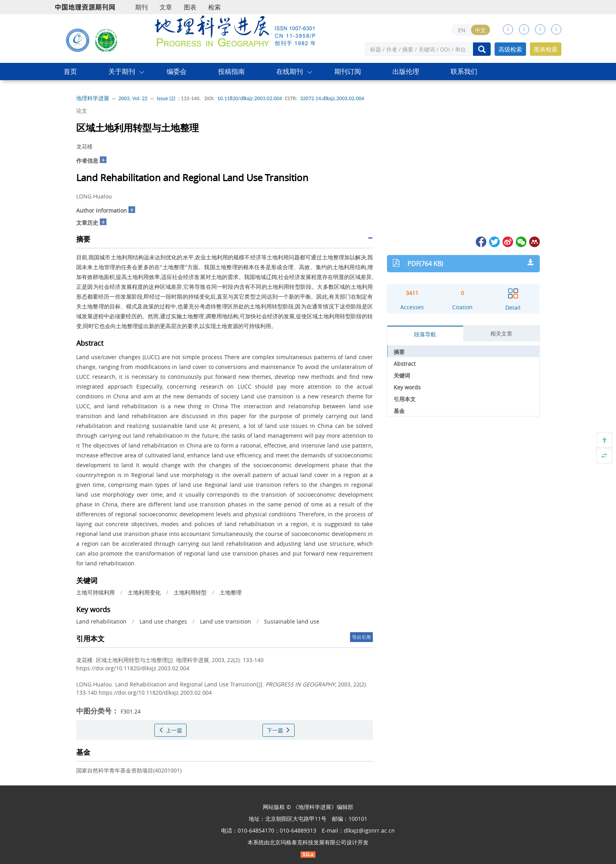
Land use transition (225, 621)
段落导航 (425, 334)
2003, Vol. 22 (133, 98)
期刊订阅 (348, 71)
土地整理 (231, 592)
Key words (407, 387)
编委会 (177, 71)
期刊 (141, 7)
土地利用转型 (190, 592)
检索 (214, 7)
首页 (70, 71)
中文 (480, 30)
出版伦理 (406, 71)
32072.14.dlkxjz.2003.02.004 (332, 98)
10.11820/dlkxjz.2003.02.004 (250, 98)
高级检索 (510, 49)
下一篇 (279, 730)
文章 (166, 7)
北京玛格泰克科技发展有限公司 (308, 842)
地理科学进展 (93, 98)
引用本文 (405, 399)
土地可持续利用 (95, 592)
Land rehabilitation (101, 621)
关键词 (402, 375)
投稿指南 (231, 71)
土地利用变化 (144, 592)
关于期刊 (122, 71)
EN (462, 30)
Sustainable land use (292, 621)
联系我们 (464, 71)
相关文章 (501, 333)
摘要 (399, 352)
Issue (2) (166, 98)
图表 (190, 7)
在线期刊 (290, 71)
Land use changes (163, 621)
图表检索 (546, 49)
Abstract (405, 364)
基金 (399, 411)
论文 (82, 111)
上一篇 (170, 730)
